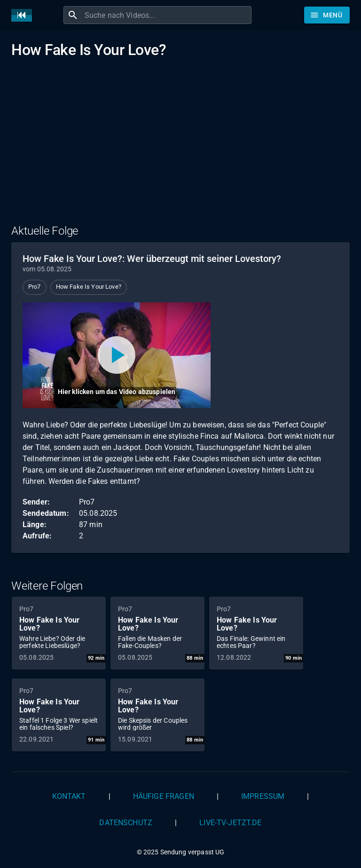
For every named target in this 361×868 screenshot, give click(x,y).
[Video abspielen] (117, 355)
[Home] (24, 15)
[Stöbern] (327, 15)
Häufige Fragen (164, 796)
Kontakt (69, 796)
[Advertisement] (180, 147)
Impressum (263, 796)
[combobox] (167, 15)
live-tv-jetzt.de (230, 823)
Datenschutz (126, 823)
